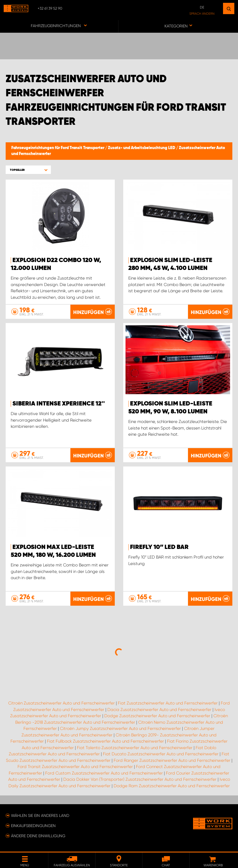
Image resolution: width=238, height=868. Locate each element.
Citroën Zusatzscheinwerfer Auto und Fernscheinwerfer (61, 703)
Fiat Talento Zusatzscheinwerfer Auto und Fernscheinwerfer (135, 748)
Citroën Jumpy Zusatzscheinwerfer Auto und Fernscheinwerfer (120, 729)
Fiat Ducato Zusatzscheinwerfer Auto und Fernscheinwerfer (161, 754)
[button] (28, 170)
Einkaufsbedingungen (33, 826)
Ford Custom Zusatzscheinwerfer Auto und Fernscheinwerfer (104, 773)
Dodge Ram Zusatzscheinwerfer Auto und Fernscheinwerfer (172, 786)
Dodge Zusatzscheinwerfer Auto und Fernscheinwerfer (157, 716)
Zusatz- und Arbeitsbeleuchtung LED (142, 148)
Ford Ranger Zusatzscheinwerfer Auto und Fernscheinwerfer (172, 760)
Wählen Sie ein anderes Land (40, 815)
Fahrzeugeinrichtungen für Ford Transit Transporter (58, 148)
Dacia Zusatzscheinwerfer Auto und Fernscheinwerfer (159, 710)
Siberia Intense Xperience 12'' (59, 404)
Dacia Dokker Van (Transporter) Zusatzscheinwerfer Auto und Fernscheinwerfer (140, 779)
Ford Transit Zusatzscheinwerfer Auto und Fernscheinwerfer (75, 767)
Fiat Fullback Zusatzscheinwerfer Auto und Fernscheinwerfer (105, 741)
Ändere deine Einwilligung (38, 836)
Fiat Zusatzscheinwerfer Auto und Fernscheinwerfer (168, 703)
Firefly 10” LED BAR (159, 547)
